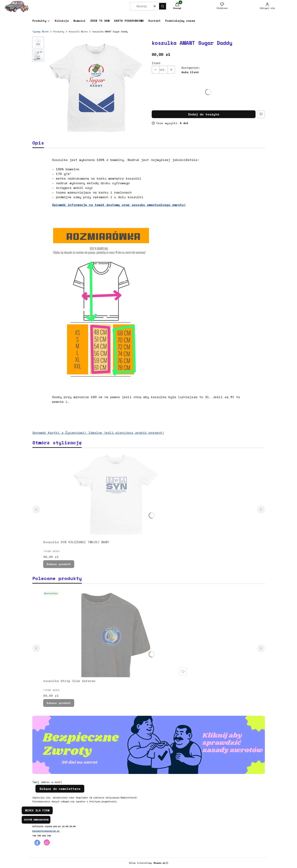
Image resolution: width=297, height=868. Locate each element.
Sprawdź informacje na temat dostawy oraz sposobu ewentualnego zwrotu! (119, 205)
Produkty (59, 32)
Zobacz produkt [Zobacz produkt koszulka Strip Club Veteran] (59, 703)
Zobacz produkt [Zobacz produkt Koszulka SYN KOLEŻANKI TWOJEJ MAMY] (59, 564)
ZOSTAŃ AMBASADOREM (36, 820)
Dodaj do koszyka (204, 114)
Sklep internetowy (147, 863)
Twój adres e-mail (47, 782)
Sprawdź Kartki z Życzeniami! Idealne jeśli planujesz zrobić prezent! (98, 433)
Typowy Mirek (40, 32)
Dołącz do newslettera (60, 789)
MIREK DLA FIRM (37, 810)
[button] (163, 6)
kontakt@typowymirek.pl (46, 831)
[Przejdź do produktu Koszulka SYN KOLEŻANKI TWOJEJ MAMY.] (116, 495)
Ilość (156, 63)
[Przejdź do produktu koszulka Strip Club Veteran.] (116, 634)
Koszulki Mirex (78, 32)
